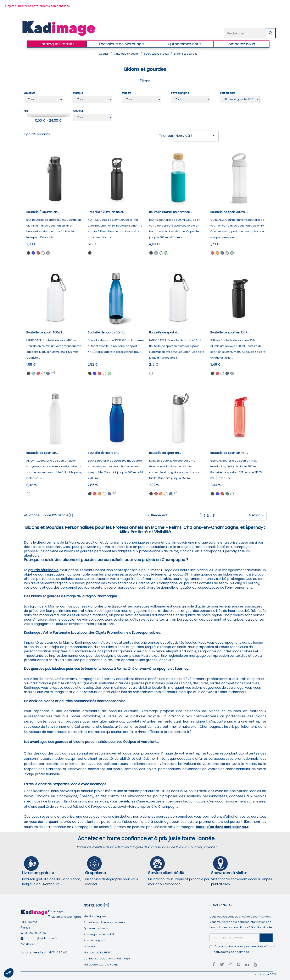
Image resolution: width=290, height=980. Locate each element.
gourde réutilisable (43, 569)
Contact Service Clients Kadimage (107, 958)
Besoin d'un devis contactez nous (223, 826)
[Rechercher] (250, 33)
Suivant (257, 515)
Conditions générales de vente (105, 922)
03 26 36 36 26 (35, 932)
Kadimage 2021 (265, 974)
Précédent (157, 515)
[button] (9, 973)
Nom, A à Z (196, 135)
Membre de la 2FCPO (98, 952)
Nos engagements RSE (99, 934)
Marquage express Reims (101, 964)
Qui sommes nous (96, 928)
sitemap (89, 946)
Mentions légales (95, 916)
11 (214, 515)
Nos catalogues (94, 940)
